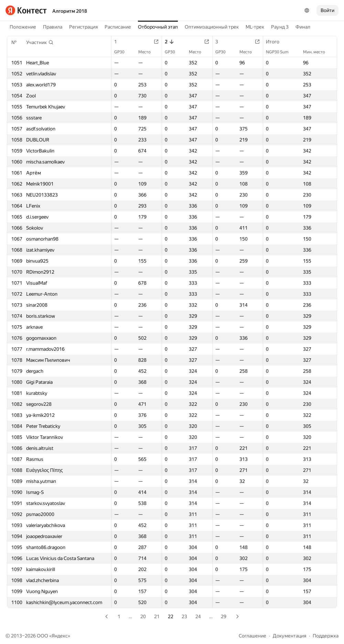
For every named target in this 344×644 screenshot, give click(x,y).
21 (157, 616)
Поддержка (326, 636)
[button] (40, 42)
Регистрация (83, 27)
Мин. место (318, 52)
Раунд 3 (280, 27)
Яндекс (60, 636)
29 (224, 616)
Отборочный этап (158, 27)
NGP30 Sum (281, 52)
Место (148, 52)
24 (198, 616)
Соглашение (252, 636)
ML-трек (255, 27)
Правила (53, 27)
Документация (289, 636)
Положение (23, 27)
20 (143, 616)
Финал (303, 27)
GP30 (123, 52)
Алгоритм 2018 (70, 11)
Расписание (118, 27)
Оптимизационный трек (212, 27)
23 (184, 616)
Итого (276, 42)
